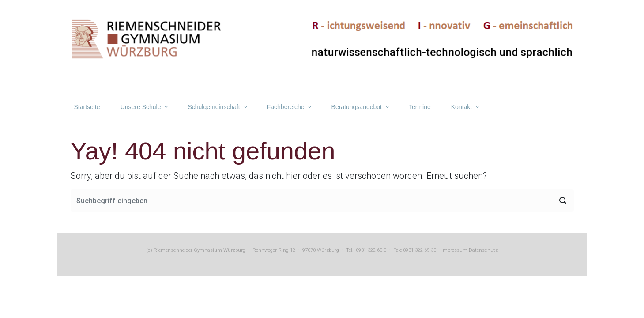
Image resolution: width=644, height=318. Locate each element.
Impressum (454, 250)
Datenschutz (483, 250)
